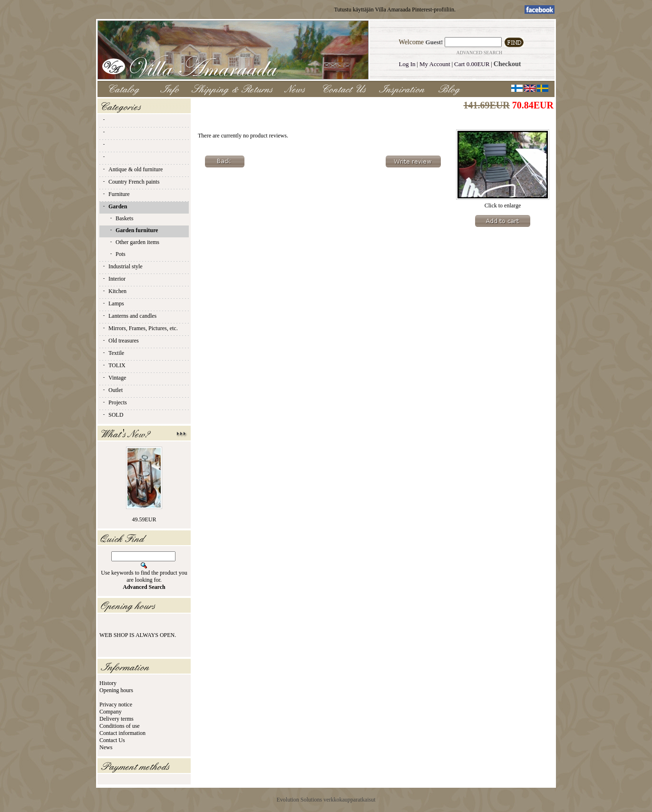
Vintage (114, 378)
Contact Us (112, 740)
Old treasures (120, 341)
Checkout (507, 64)
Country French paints (131, 182)
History (108, 683)
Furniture (116, 194)
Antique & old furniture (132, 169)
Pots (117, 254)
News (106, 747)
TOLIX (114, 365)
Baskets (121, 218)
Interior (114, 279)
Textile (113, 353)
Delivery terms (117, 719)
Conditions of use (120, 726)
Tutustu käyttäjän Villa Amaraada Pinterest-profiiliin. (395, 10)
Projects (114, 402)
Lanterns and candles (129, 316)
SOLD (112, 415)
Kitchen (114, 291)
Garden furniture (133, 230)
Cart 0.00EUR (472, 64)
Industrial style (122, 266)
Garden (114, 206)
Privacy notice (116, 704)
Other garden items (134, 242)
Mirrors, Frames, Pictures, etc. (140, 328)
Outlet (112, 390)
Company (111, 712)
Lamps (113, 303)
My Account (435, 64)
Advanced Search (479, 53)
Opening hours (116, 690)
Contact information (122, 733)
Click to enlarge (503, 203)
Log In (407, 64)
